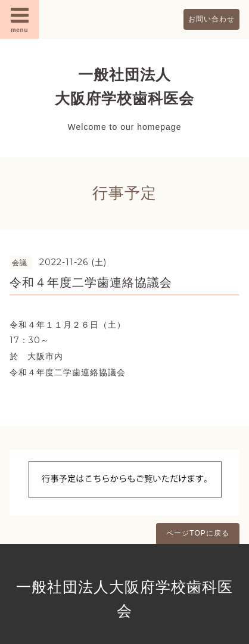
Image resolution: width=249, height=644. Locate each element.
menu (20, 19)
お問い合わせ (211, 19)
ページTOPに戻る (197, 533)
